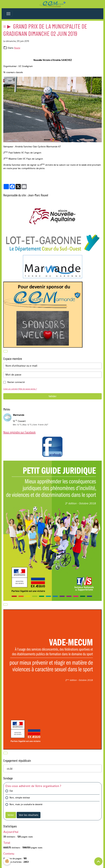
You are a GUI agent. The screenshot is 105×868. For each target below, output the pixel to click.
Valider (52, 396)
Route (17, 48)
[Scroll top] (98, 861)
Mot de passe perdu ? (28, 389)
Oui (11, 791)
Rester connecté (16, 382)
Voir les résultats (29, 815)
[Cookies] (7, 861)
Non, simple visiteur (20, 798)
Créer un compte (10, 389)
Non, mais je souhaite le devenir (26, 804)
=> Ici (10, 768)
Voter (11, 815)
